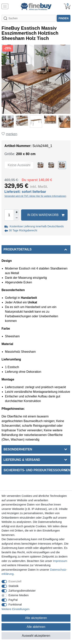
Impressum (60, 561)
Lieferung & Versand (22, 460)
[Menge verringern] (17, 218)
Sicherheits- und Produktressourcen (37, 470)
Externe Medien (19, 595)
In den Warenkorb (46, 215)
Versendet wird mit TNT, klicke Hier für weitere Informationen (35, 196)
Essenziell (15, 581)
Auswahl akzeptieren (36, 636)
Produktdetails (17, 249)
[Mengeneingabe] (9, 215)
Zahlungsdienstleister (22, 591)
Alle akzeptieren (36, 618)
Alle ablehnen (36, 627)
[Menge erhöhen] (17, 212)
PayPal (13, 600)
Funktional (15, 604)
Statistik (14, 586)
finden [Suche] (64, 18)
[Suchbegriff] (29, 18)
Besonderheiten (18, 449)
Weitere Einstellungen (16, 609)
